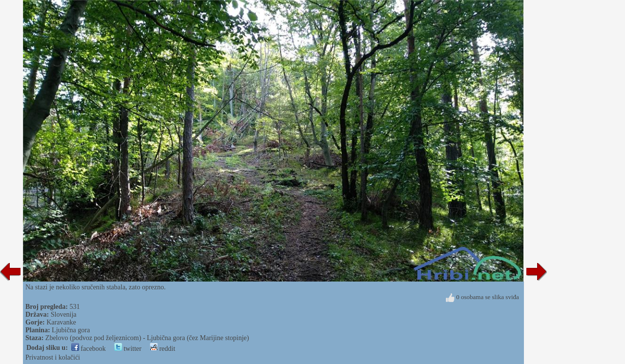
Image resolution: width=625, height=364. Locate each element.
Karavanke (61, 322)
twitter (128, 349)
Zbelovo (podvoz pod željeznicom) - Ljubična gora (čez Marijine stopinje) (147, 338)
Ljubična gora (71, 330)
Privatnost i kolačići (53, 357)
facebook (89, 349)
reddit (163, 349)
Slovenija (64, 314)
